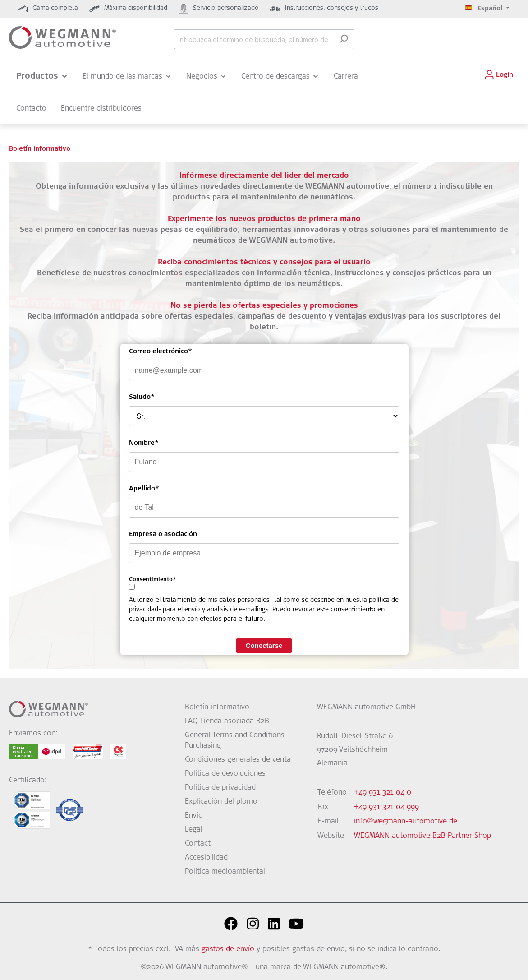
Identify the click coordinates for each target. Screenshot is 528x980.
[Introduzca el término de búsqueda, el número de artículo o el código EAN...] (254, 39)
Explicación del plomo (221, 802)
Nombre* (144, 444)
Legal (194, 830)
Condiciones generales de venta (238, 760)
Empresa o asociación (163, 535)
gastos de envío (228, 949)
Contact (198, 844)
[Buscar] (343, 39)
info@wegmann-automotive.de (406, 822)
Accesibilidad (206, 858)
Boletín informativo (217, 707)
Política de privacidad (220, 788)
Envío (194, 816)
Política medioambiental (225, 872)
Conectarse (264, 645)
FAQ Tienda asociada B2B (227, 721)
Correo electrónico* (161, 352)
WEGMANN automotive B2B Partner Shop (422, 836)
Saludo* (142, 398)
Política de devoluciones (225, 774)
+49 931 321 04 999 (386, 807)
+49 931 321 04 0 (383, 793)
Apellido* (144, 489)
